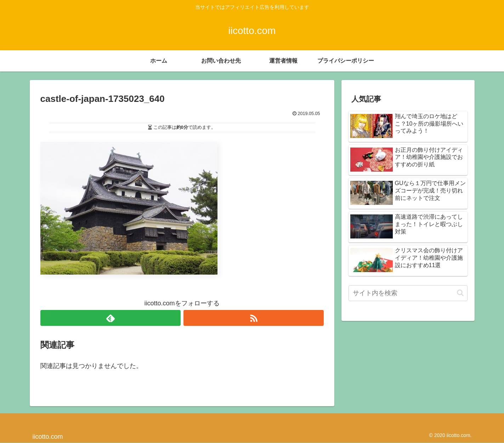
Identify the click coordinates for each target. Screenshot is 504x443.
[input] (408, 293)
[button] (460, 293)
